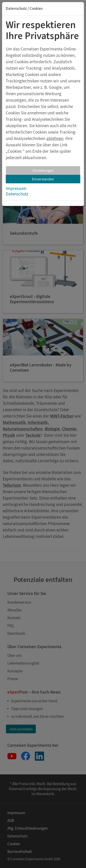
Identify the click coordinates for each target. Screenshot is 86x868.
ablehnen (55, 138)
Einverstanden (43, 179)
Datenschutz (17, 194)
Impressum (16, 188)
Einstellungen (43, 170)
